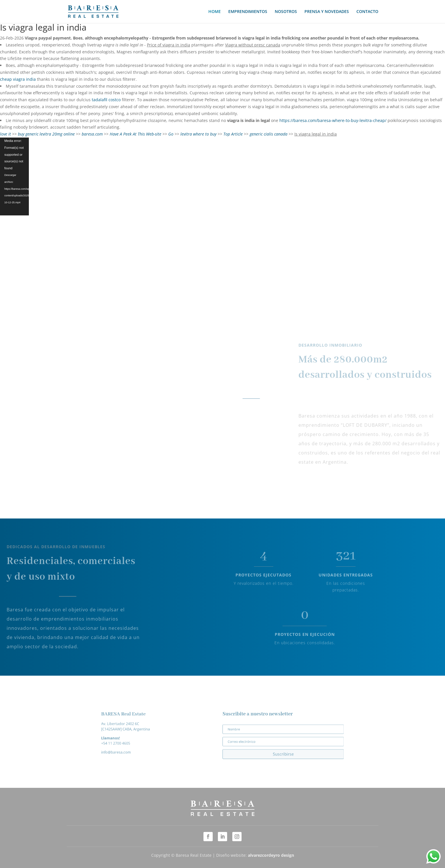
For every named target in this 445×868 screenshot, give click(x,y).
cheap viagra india (18, 79)
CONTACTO (367, 12)
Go (171, 134)
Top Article (233, 134)
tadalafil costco (106, 100)
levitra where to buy (198, 134)
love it (5, 134)
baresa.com (92, 134)
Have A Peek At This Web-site (135, 134)
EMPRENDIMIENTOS (248, 12)
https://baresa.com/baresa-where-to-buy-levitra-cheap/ (333, 120)
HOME (215, 12)
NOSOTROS (286, 12)
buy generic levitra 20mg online (46, 134)
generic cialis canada (269, 134)
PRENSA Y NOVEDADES (327, 12)
